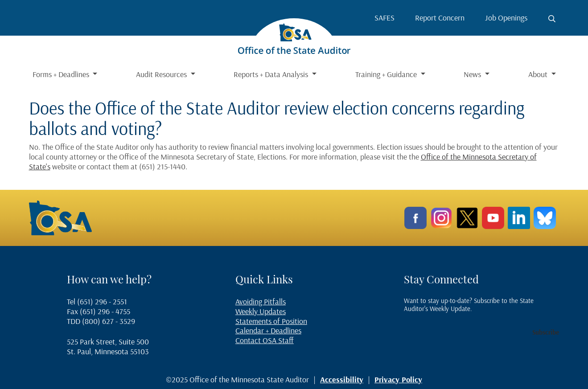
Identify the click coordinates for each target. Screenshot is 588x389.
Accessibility (342, 379)
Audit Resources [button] (162, 74)
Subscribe (546, 332)
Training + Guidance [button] (387, 74)
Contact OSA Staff (265, 340)
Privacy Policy (398, 379)
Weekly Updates (261, 311)
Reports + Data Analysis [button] (272, 74)
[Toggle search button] (552, 19)
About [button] (539, 74)
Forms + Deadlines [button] (62, 74)
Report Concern (440, 18)
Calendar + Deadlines (268, 330)
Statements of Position (271, 321)
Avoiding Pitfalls (261, 301)
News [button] (473, 74)
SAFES (384, 18)
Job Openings (506, 18)
